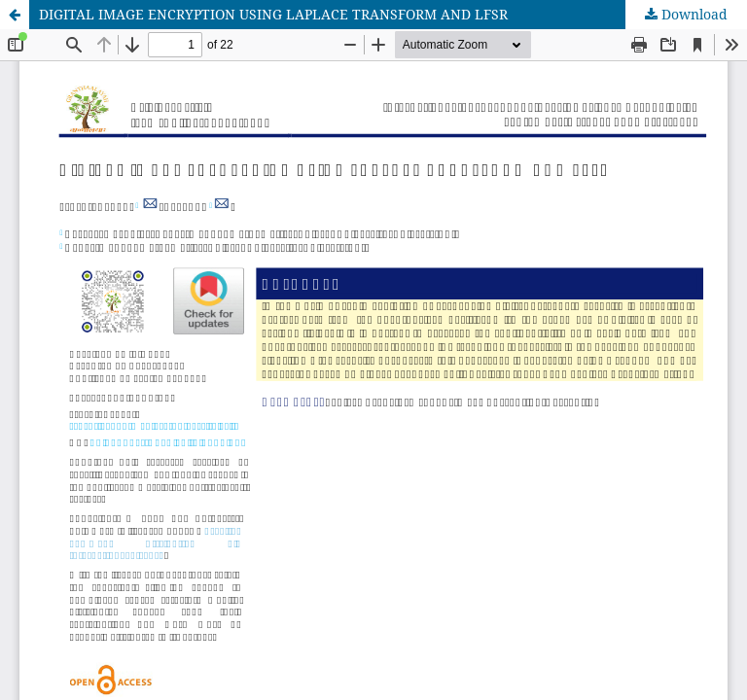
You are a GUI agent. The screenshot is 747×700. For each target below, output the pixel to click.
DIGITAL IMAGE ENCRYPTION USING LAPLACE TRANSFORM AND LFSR (273, 14)
